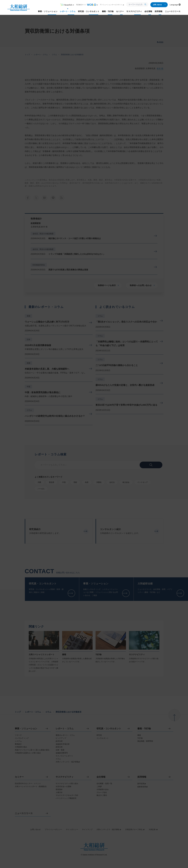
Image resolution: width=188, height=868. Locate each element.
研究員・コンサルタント (109, 729)
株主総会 (126, 482)
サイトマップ (87, 829)
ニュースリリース (24, 813)
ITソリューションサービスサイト (112, 5)
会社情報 (101, 777)
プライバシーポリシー (53, 829)
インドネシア (143, 482)
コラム (54, 55)
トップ (27, 55)
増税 (75, 482)
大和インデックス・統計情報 (109, 829)
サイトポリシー (72, 829)
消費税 (99, 482)
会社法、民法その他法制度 (43, 234)
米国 (28, 316)
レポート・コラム (41, 55)
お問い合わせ (159, 5)
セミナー (19, 777)
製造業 (52, 482)
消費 (39, 482)
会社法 (112, 482)
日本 (28, 339)
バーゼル (41, 489)
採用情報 (142, 777)
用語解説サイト (87, 5)
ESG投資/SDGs (39, 265)
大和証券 (153, 829)
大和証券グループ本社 (135, 829)
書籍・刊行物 (144, 729)
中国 (28, 387)
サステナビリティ (65, 777)
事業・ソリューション (26, 729)
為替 (87, 482)
